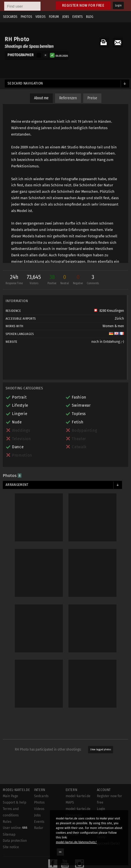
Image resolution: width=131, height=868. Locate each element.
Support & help (15, 802)
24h (14, 280)
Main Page (10, 796)
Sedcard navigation (25, 83)
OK (60, 852)
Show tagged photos (101, 749)
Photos (26, 17)
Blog (90, 17)
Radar (39, 828)
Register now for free (83, 5)
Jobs (66, 17)
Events (78, 17)
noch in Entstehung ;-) (108, 342)
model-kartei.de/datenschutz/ (76, 842)
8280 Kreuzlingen (109, 311)
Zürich (119, 319)
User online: (15, 828)
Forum (54, 17)
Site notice (11, 847)
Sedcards (10, 17)
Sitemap (9, 835)
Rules (7, 822)
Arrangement (17, 485)
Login (118, 6)
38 (52, 280)
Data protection (15, 841)
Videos (41, 17)
